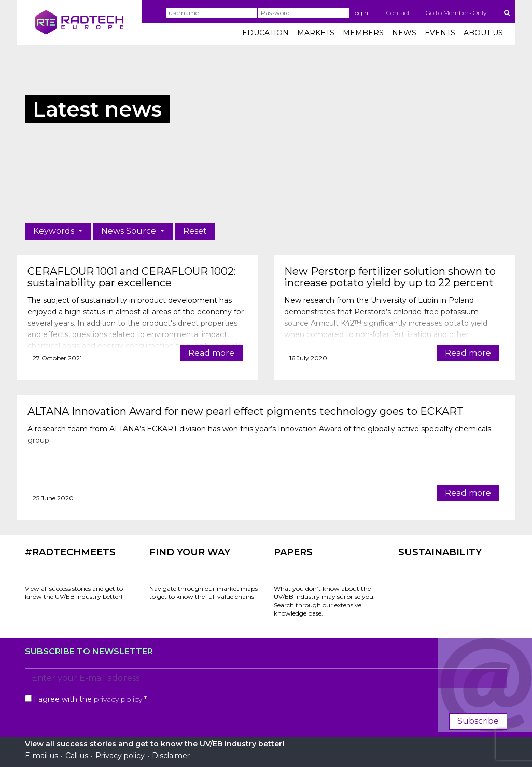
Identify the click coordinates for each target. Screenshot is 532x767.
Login (360, 13)
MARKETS (316, 33)
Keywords (55, 231)
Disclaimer (171, 756)
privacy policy (118, 699)
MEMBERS (363, 33)
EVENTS (440, 33)
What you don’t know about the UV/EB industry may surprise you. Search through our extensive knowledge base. (324, 601)
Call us (77, 756)
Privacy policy (120, 756)
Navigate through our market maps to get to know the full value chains (204, 592)
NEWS (404, 33)
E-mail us (41, 756)
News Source (130, 231)
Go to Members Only (456, 13)
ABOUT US (483, 33)
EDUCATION (265, 33)
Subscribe (478, 721)
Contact (398, 13)
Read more (211, 353)
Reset (195, 231)
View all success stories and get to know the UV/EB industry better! (74, 592)
